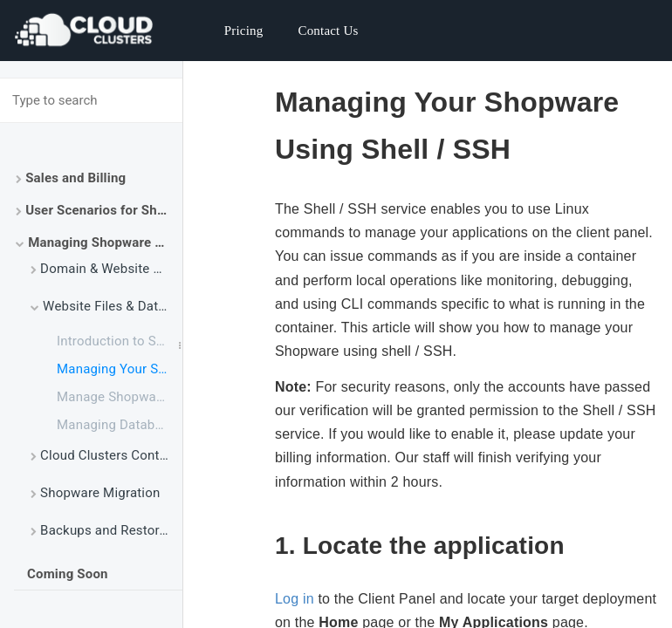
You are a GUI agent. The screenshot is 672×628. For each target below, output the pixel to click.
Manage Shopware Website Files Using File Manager (120, 397)
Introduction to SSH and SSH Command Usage (120, 341)
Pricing (244, 31)
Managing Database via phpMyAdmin (120, 425)
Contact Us (328, 31)
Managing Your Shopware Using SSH (120, 369)
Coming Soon (68, 574)
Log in (295, 599)
